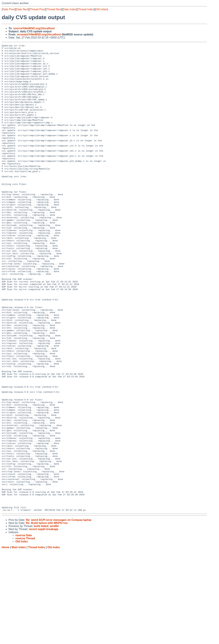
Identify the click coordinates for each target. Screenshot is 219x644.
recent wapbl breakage (44, 623)
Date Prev (8, 9)
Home (5, 641)
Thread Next (54, 9)
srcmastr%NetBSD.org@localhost (39, 34)
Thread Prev (37, 9)
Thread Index (86, 9)
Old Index (101, 9)
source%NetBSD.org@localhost (34, 28)
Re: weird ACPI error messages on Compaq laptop (59, 613)
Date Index (70, 9)
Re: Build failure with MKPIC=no (47, 616)
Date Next (22, 9)
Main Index (19, 641)
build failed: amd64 (46, 619)
